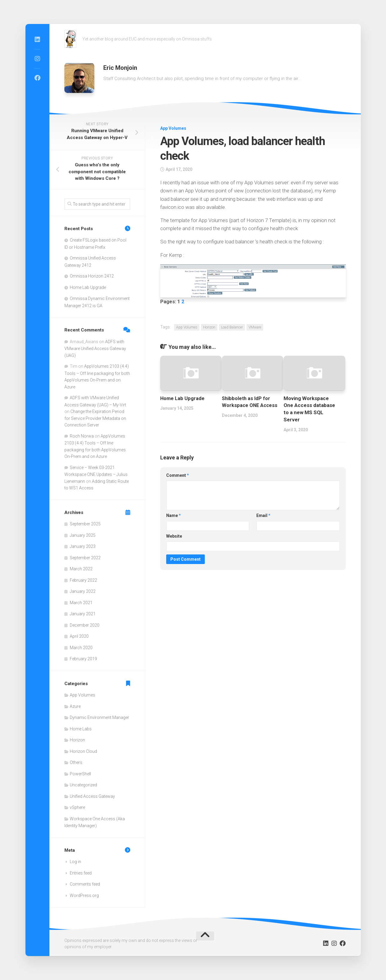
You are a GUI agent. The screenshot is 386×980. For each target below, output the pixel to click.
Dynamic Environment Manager (99, 717)
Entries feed (81, 873)
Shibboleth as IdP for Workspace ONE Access (247, 405)
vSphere (77, 807)
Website (174, 536)
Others (76, 762)
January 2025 (83, 535)
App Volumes (173, 128)
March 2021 (81, 603)
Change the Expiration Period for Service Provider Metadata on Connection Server (95, 418)
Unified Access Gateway (92, 796)
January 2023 (83, 546)
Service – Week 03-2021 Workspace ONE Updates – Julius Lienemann (96, 474)
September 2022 (85, 558)
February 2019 (83, 659)
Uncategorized (83, 785)
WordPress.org (84, 895)
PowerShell (80, 774)
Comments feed (85, 884)
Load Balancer (232, 327)
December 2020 (85, 625)
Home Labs (81, 729)
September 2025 (85, 524)
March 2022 (81, 569)
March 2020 (81, 648)
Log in (75, 862)
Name (174, 515)
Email (263, 515)
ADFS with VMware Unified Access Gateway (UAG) (95, 349)
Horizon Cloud (83, 751)
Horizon (209, 327)
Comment (178, 475)
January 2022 (83, 591)
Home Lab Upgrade (183, 398)
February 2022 (83, 580)
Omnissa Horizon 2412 (92, 276)
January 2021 (83, 614)
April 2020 (79, 636)
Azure (75, 706)
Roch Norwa (82, 436)
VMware (255, 327)
